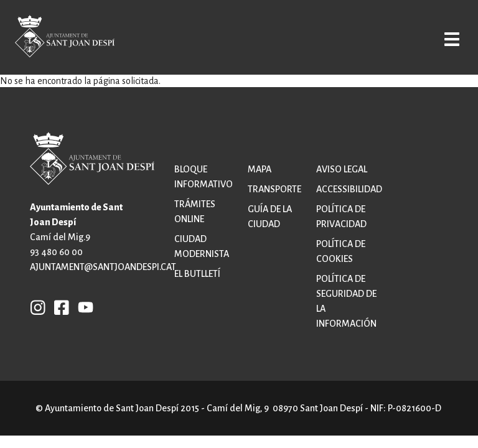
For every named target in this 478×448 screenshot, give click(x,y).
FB (59, 307)
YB (82, 307)
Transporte (274, 189)
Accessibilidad (349, 189)
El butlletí (197, 274)
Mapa (260, 169)
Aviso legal (342, 169)
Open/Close (449, 39)
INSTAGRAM (38, 307)
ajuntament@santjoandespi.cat (103, 267)
